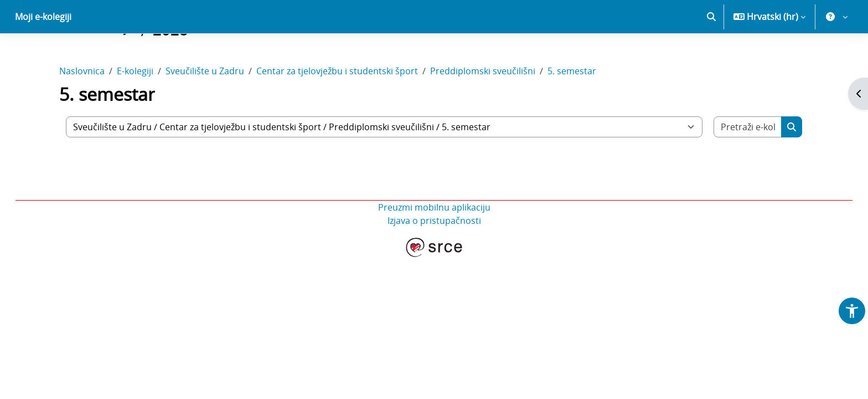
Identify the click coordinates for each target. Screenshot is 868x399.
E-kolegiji (135, 110)
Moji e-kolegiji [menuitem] (43, 55)
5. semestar (572, 110)
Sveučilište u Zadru (205, 110)
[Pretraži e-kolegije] (748, 166)
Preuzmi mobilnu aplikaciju (434, 246)
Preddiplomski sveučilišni (483, 110)
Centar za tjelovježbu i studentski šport (337, 110)
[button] (711, 55)
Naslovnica (82, 110)
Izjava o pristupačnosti (434, 259)
